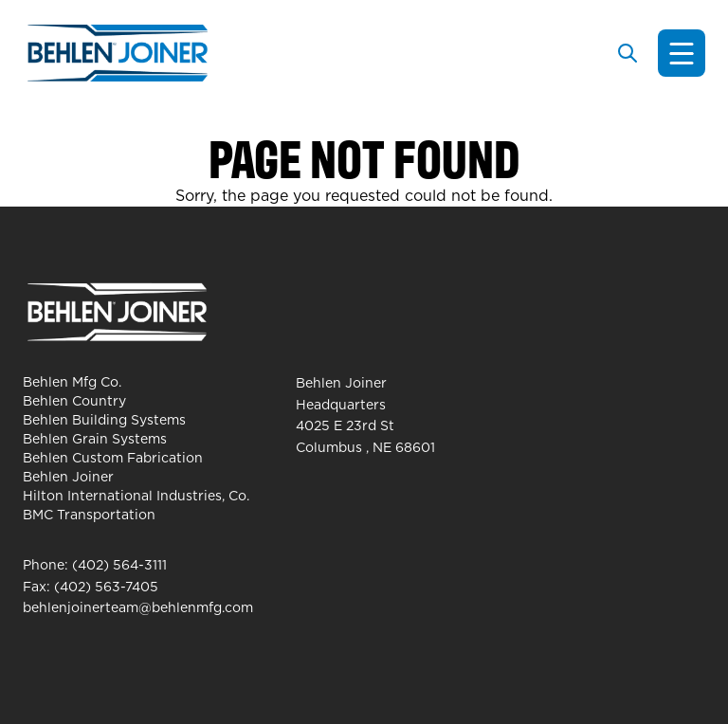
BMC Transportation (89, 515)
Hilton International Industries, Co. (136, 496)
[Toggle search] (628, 53)
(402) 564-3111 (119, 565)
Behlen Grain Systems (95, 439)
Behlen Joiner (68, 477)
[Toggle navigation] (682, 53)
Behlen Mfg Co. (72, 382)
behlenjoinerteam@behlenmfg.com (138, 607)
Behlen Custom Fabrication (113, 458)
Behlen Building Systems (104, 420)
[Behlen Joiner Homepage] (118, 53)
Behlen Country (74, 401)
